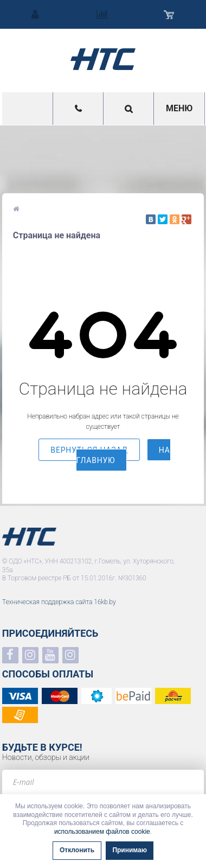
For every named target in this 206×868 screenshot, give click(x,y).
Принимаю (130, 850)
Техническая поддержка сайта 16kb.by (59, 602)
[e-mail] (103, 782)
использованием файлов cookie (102, 832)
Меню (179, 108)
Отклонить (77, 850)
